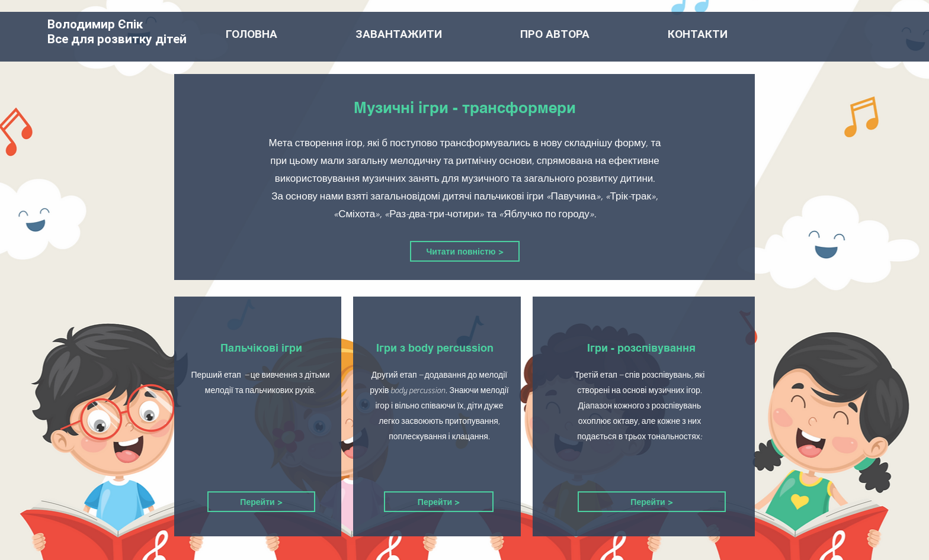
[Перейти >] (261, 502)
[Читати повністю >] (465, 251)
